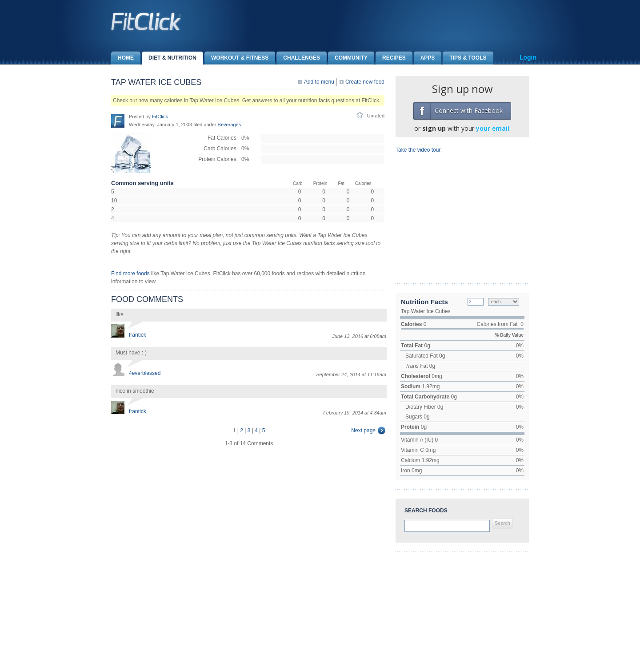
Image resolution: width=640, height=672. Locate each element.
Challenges (298, 58)
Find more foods (130, 274)
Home (122, 58)
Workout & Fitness (236, 58)
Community (348, 58)
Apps (424, 58)
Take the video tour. (419, 150)
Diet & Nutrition (169, 58)
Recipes (391, 58)
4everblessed (145, 373)
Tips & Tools (464, 58)
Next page (363, 431)
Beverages (230, 125)
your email (493, 128)
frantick (138, 335)
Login (528, 57)
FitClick (160, 117)
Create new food (365, 82)
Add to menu (319, 82)
